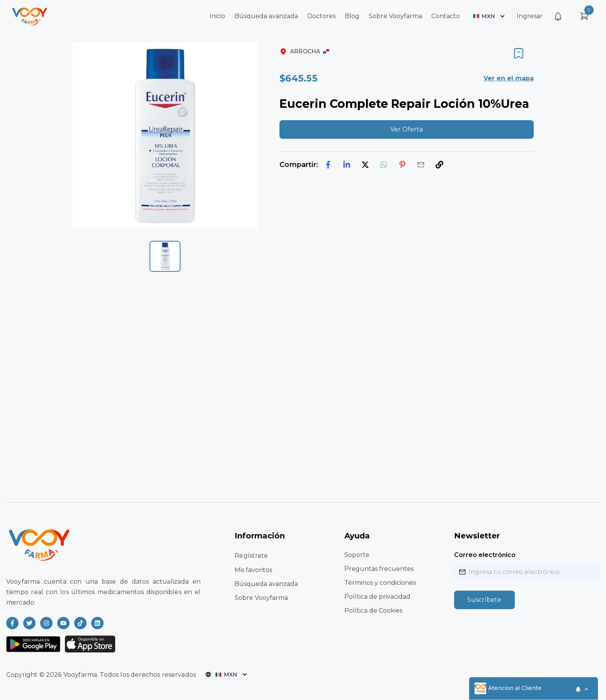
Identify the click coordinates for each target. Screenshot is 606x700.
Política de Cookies (373, 611)
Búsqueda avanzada (266, 16)
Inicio (217, 16)
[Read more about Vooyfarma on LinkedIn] (97, 623)
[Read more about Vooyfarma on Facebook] (12, 623)
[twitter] (365, 165)
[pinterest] (402, 165)
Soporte (357, 555)
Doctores (321, 16)
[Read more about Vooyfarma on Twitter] (29, 623)
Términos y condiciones (380, 583)
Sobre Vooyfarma (395, 16)
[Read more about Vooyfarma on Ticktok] (80, 623)
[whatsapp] (384, 165)
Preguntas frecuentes (379, 569)
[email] (421, 165)
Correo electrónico (485, 555)
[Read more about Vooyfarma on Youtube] (63, 623)
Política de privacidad (377, 597)
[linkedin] (347, 165)
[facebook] (328, 165)
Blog (352, 16)
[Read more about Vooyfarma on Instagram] (46, 623)
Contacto (446, 16)
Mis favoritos (253, 570)
